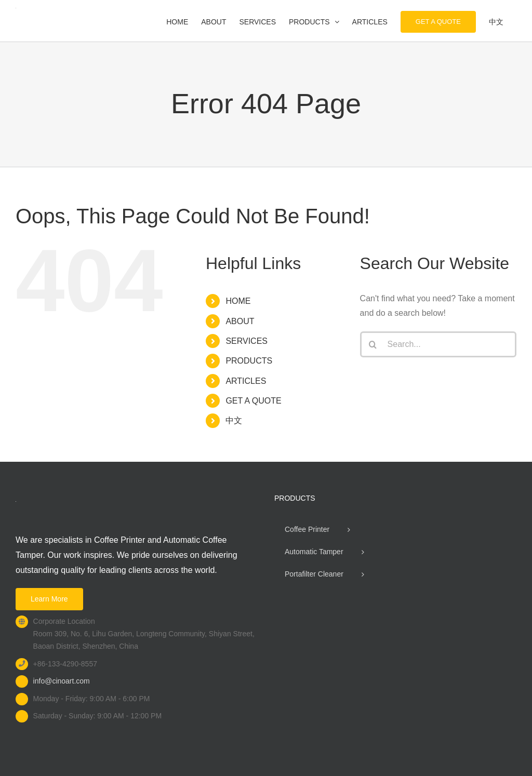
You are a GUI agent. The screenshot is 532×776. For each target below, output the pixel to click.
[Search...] (438, 344)
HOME (238, 301)
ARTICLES (246, 381)
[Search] (373, 344)
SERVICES (247, 341)
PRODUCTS (249, 361)
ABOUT (240, 321)
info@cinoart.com (62, 681)
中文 (234, 420)
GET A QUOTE (253, 401)
